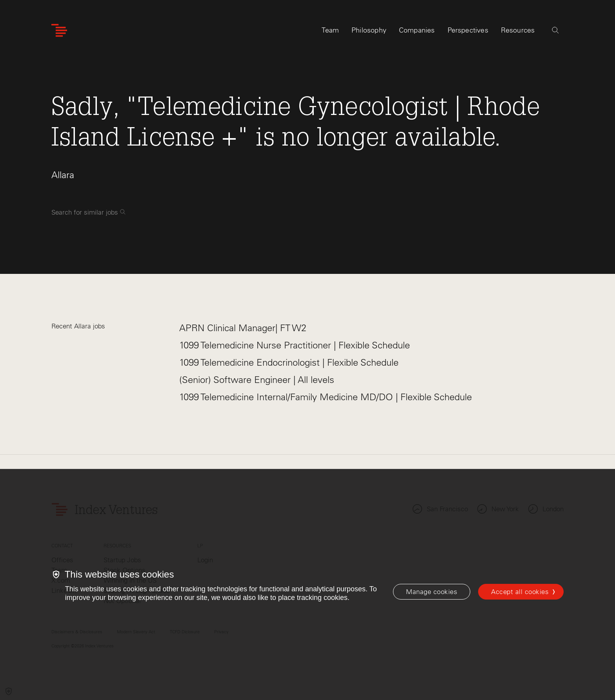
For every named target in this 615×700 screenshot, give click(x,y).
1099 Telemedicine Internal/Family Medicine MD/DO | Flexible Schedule (326, 397)
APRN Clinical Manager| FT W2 (243, 328)
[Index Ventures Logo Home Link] (59, 30)
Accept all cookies (520, 592)
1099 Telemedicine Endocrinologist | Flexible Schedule (289, 362)
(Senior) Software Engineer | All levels (257, 380)
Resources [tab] (518, 30)
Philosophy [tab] (369, 30)
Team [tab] (330, 30)
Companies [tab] (417, 30)
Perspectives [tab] (468, 30)
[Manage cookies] (432, 592)
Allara (63, 175)
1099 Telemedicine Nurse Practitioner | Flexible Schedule (295, 345)
